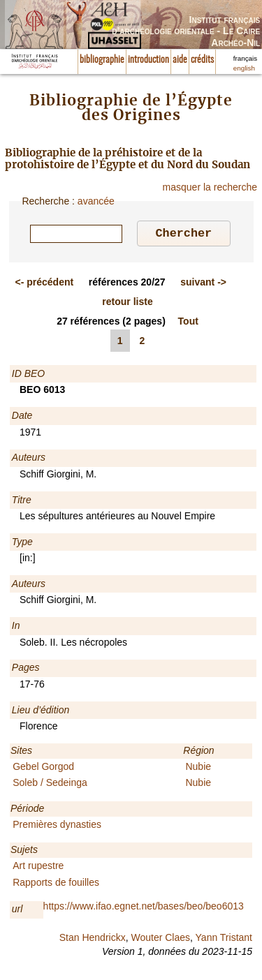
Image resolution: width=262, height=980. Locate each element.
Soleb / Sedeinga (50, 785)
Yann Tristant (224, 940)
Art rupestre (38, 868)
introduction (148, 60)
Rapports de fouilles (56, 884)
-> (203, 284)
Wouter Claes (160, 940)
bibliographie (102, 60)
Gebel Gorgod (43, 769)
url (17, 911)
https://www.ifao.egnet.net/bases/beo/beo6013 (144, 908)
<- (45, 284)
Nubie (198, 769)
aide (180, 60)
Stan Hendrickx (93, 940)
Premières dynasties (57, 826)
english (244, 68)
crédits (202, 60)
